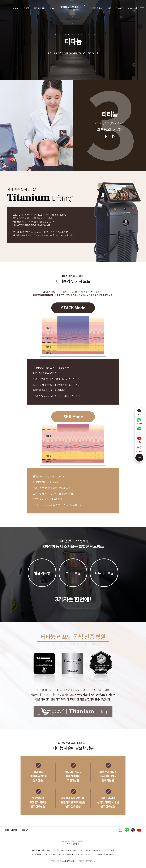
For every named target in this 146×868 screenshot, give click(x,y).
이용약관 (25, 830)
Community (133, 8)
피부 (52, 8)
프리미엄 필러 (40, 8)
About (16, 8)
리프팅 (26, 8)
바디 (109, 8)
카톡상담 (139, 412)
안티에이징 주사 (96, 8)
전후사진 (120, 8)
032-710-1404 (67, 854)
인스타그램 (139, 449)
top (139, 458)
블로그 (139, 430)
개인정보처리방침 (11, 830)
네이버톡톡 (139, 422)
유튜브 (139, 440)
